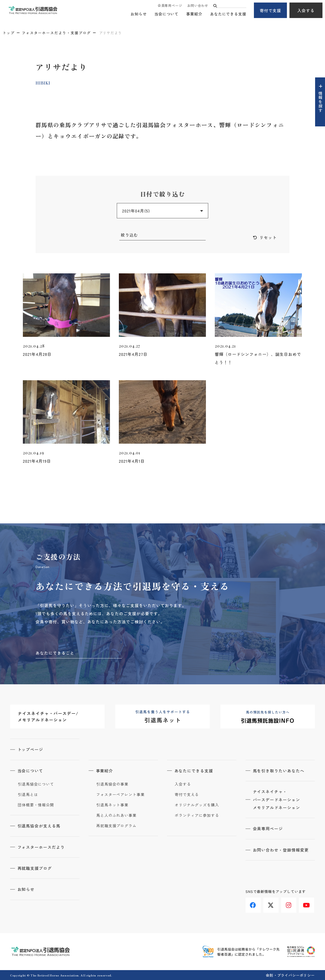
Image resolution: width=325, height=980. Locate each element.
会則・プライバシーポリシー (290, 975)
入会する (306, 10)
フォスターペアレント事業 (120, 794)
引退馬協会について (36, 784)
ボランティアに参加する (197, 815)
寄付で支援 (271, 10)
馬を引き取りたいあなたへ (279, 771)
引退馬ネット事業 (112, 805)
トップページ (31, 750)
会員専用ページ (170, 6)
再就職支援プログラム (116, 826)
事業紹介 (194, 14)
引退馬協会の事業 (112, 784)
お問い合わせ (198, 6)
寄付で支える (187, 794)
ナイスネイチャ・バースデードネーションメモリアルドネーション (277, 800)
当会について (166, 14)
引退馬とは (28, 794)
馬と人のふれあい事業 (116, 815)
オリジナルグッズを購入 (197, 805)
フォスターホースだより (42, 847)
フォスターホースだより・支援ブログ (56, 33)
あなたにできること (55, 653)
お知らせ (139, 14)
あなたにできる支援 (228, 14)
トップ (9, 33)
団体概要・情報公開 (36, 805)
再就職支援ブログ (35, 868)
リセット (268, 238)
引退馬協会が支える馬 (39, 826)
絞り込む (129, 235)
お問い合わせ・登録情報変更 (281, 850)
